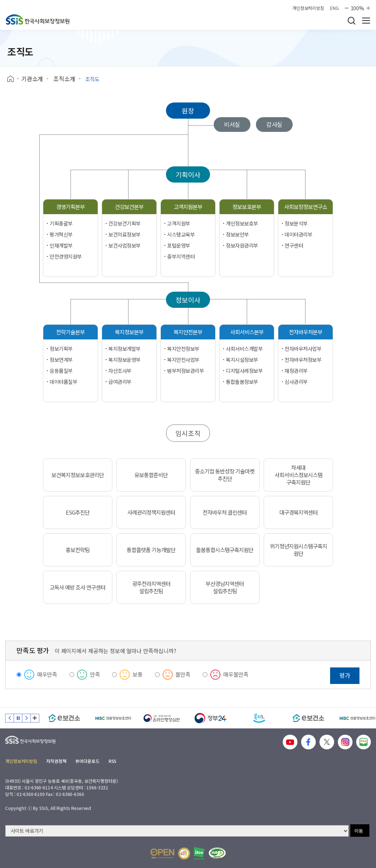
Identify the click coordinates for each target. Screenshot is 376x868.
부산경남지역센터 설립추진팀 (225, 587)
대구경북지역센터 (299, 512)
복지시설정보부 (242, 360)
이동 (359, 831)
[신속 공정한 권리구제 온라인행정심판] (162, 718)
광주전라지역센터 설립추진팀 (151, 587)
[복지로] (259, 718)
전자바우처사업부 (303, 349)
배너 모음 (35, 718)
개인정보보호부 (242, 223)
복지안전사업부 (183, 360)
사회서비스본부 (247, 332)
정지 (18, 718)
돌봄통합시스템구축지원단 (225, 550)
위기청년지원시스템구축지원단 (299, 550)
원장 (188, 111)
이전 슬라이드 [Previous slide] (10, 718)
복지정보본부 (129, 332)
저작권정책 (56, 761)
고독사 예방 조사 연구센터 (77, 587)
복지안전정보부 (183, 349)
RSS (113, 761)
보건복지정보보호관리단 (78, 475)
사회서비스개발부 (244, 349)
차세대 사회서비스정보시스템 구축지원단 (299, 475)
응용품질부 (61, 371)
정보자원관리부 (242, 245)
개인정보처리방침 (308, 8)
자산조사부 (120, 371)
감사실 (274, 124)
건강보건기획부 (124, 223)
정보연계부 (61, 360)
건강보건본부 (129, 207)
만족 (95, 674)
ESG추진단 (78, 512)
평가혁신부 (61, 234)
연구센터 (294, 245)
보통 (138, 674)
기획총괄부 (61, 223)
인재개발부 (61, 245)
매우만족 (47, 674)
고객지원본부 (188, 207)
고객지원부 (179, 223)
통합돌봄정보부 (242, 382)
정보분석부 (296, 223)
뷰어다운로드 (87, 761)
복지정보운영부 (124, 360)
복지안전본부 (188, 332)
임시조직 (188, 433)
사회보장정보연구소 (306, 207)
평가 (345, 675)
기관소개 (32, 79)
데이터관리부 (298, 234)
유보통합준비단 (151, 475)
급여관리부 (120, 382)
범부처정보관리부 (186, 371)
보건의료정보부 (124, 234)
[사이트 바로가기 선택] (177, 831)
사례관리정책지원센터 (151, 512)
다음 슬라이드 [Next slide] (26, 718)
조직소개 (64, 79)
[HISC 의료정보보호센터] (113, 718)
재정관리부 (296, 371)
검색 (351, 21)
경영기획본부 (70, 207)
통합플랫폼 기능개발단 (151, 550)
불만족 (183, 674)
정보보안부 (237, 234)
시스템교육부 (181, 234)
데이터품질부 (63, 382)
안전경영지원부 (66, 256)
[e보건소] (64, 718)
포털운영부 (179, 245)
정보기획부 (61, 349)
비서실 (232, 124)
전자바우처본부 (306, 332)
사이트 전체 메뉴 (366, 21)
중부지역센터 (181, 256)
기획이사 (188, 174)
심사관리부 (296, 382)
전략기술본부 (70, 332)
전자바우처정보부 (303, 360)
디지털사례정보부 (244, 371)
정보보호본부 (247, 207)
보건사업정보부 (124, 245)
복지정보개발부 (124, 349)
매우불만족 (236, 674)
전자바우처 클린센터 (225, 512)
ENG (335, 8)
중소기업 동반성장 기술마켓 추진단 (225, 475)
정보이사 (188, 300)
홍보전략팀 (78, 550)
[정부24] (211, 718)
